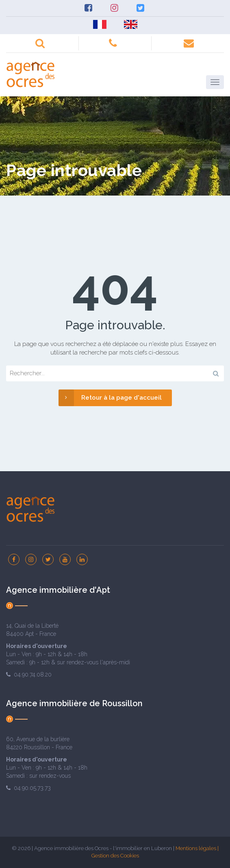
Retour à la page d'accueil (110, 398)
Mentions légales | (197, 848)
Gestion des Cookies (115, 856)
